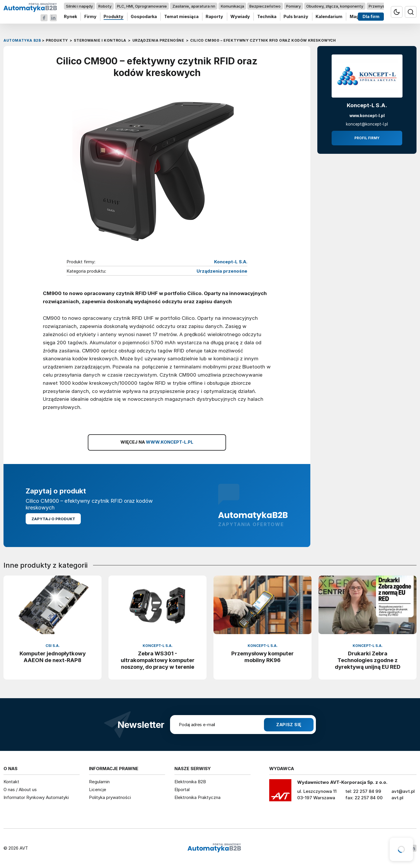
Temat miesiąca (181, 17)
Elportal (182, 790)
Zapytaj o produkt (53, 519)
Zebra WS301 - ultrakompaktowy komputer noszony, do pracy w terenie (158, 660)
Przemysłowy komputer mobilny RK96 (262, 657)
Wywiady (240, 17)
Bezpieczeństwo (265, 6)
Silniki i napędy (79, 6)
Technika (267, 17)
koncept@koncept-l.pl (367, 124)
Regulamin (99, 782)
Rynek (70, 17)
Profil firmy (367, 138)
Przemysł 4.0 (380, 6)
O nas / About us (20, 790)
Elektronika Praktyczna (197, 797)
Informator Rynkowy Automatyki (36, 797)
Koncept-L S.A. (231, 262)
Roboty (105, 6)
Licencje (98, 790)
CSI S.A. (53, 646)
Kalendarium (329, 17)
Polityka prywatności (110, 797)
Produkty (113, 17)
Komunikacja (232, 6)
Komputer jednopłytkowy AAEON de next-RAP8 (53, 657)
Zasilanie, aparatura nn (194, 6)
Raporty (214, 17)
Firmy (90, 17)
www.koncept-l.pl (367, 116)
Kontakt (11, 782)
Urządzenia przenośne (222, 271)
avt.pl (397, 798)
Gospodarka (144, 17)
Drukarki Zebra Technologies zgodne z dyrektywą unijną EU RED (368, 660)
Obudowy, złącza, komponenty (335, 6)
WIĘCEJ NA (157, 442)
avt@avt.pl (403, 791)
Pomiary (293, 6)
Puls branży (296, 17)
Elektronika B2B (190, 782)
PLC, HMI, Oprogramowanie (142, 6)
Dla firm (371, 17)
